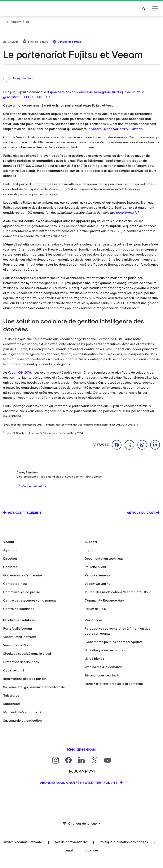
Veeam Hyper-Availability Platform (117, 129)
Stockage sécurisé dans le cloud (27, 654)
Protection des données (21, 662)
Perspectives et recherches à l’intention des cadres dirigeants (117, 631)
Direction (10, 559)
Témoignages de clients (102, 675)
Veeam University (97, 584)
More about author (31, 486)
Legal (69, 850)
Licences (92, 850)
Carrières (10, 567)
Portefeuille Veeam (17, 628)
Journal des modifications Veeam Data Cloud (118, 592)
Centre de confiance (19, 609)
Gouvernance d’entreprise (23, 575)
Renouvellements (98, 575)
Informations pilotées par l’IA (25, 679)
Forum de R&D (95, 609)
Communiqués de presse (22, 592)
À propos (10, 550)
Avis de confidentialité (71, 842)
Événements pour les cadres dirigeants (114, 642)
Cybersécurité (14, 670)
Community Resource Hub (104, 600)
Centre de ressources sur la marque (30, 600)
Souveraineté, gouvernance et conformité (34, 687)
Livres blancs (94, 659)
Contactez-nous (15, 584)
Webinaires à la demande (104, 667)
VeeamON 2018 (19, 372)
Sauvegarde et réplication (22, 721)
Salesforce (11, 695)
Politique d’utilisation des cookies (124, 842)
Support (91, 550)
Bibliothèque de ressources (105, 650)
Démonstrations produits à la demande (114, 684)
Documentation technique (104, 559)
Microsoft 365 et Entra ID (22, 712)
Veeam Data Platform (20, 637)
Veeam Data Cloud (17, 645)
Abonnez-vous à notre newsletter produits (79, 783)
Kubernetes (12, 704)
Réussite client (95, 567)
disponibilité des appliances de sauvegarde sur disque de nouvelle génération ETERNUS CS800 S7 (74, 95)
